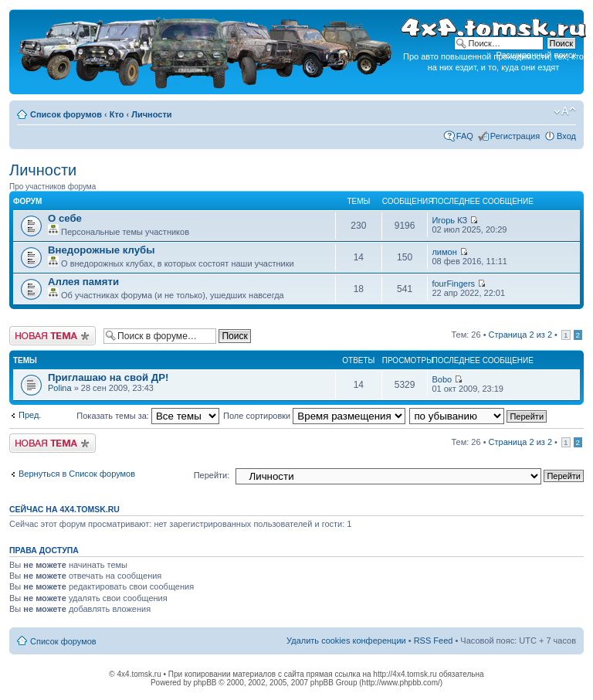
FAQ (465, 136)
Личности (151, 114)
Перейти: (212, 475)
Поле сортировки (314, 416)
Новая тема (53, 336)
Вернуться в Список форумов (77, 474)
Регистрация (515, 136)
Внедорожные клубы (101, 250)
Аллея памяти (83, 282)
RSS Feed (434, 641)
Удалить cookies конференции (346, 641)
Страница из (520, 335)
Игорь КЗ (449, 220)
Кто (117, 114)
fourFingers (453, 284)
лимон (444, 252)
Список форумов (66, 114)
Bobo (442, 379)
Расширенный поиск (536, 55)
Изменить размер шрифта (565, 111)
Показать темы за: (148, 416)
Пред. (30, 415)
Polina (60, 388)
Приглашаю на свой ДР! (108, 377)
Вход (566, 136)
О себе (65, 218)
